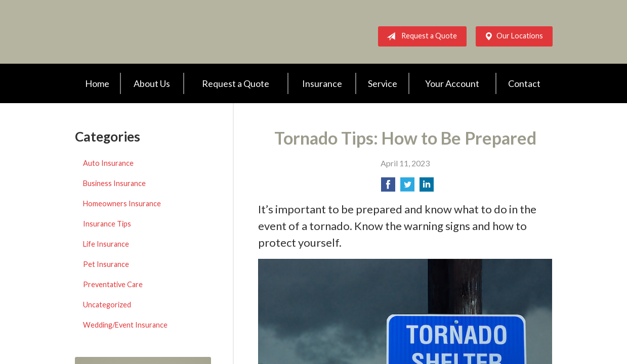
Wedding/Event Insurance (125, 325)
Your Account (452, 83)
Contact (524, 83)
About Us (152, 83)
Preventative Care (113, 284)
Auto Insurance (108, 163)
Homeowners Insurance (122, 203)
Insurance (322, 83)
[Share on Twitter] (407, 187)
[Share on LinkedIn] (427, 187)
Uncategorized (107, 305)
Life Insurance (106, 244)
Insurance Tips (107, 224)
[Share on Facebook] (388, 187)
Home (97, 83)
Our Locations (512, 36)
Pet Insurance (106, 264)
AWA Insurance (156, 32)
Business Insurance (114, 183)
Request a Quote (420, 36)
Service (383, 83)
